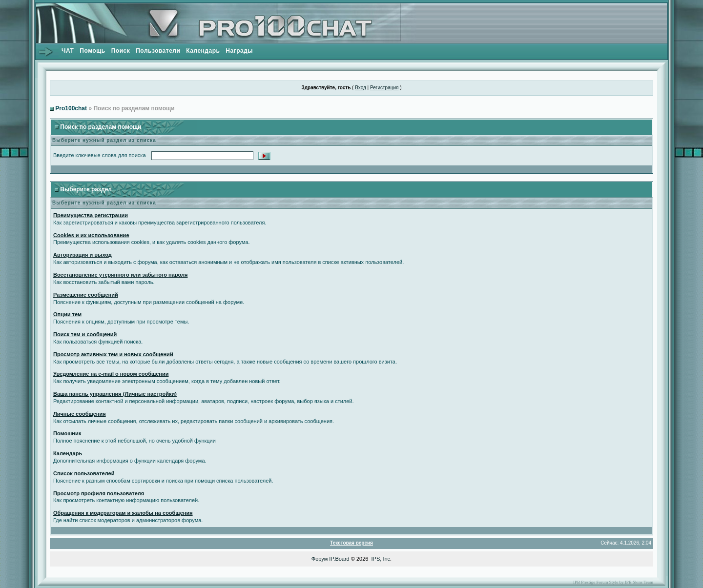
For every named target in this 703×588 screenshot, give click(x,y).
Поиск (121, 51)
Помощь (92, 51)
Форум (320, 559)
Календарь (203, 51)
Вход (361, 88)
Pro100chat (71, 108)
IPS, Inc (381, 559)
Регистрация (384, 88)
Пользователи (158, 51)
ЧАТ (68, 51)
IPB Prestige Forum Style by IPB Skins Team (613, 582)
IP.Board (339, 559)
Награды (239, 51)
